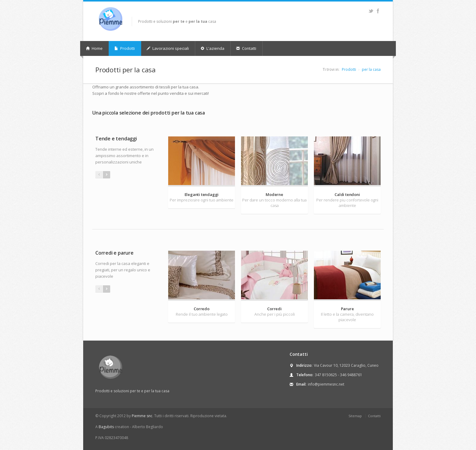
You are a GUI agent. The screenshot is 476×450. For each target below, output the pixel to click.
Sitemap (355, 416)
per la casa (371, 69)
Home (94, 48)
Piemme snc (142, 416)
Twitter (371, 11)
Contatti (246, 48)
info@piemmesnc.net (326, 384)
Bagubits (106, 427)
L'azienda (212, 48)
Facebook (378, 11)
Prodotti (125, 48)
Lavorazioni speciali (168, 48)
